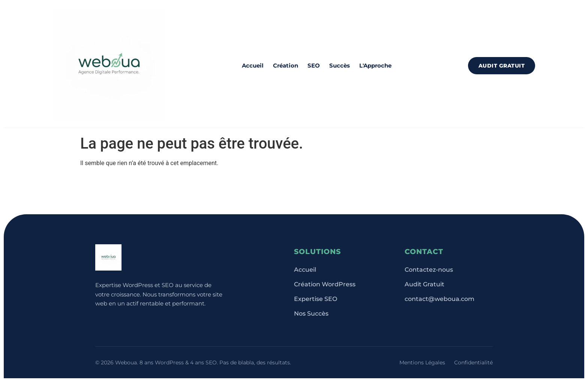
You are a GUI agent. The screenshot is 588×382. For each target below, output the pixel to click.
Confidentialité (473, 362)
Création (286, 65)
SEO (314, 65)
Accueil (253, 65)
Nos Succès (311, 314)
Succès (340, 65)
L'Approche (375, 65)
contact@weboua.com (439, 299)
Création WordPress (325, 284)
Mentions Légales (422, 362)
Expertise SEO (316, 299)
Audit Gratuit (502, 66)
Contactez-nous (429, 270)
